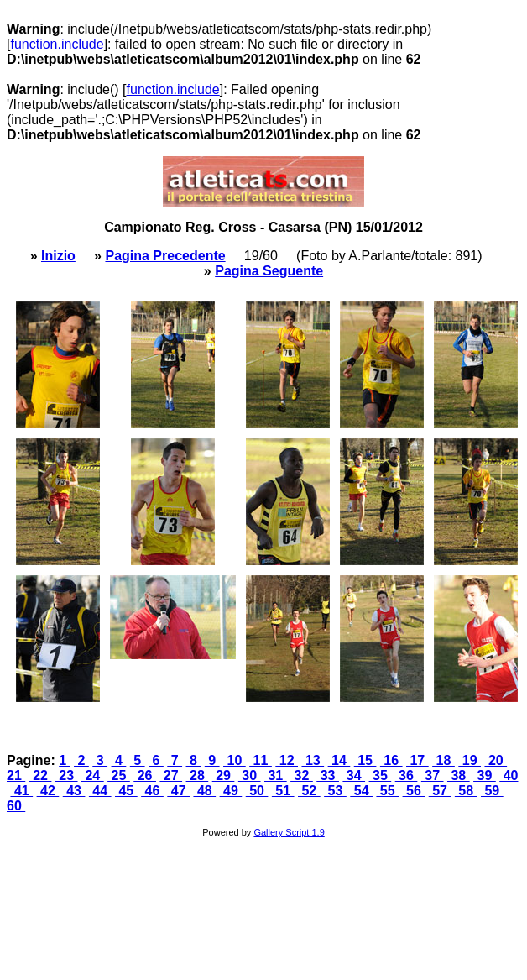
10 (235, 760)
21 (16, 776)
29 (224, 776)
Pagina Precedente (165, 256)
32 (302, 776)
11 (261, 760)
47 (178, 791)
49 (231, 791)
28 (198, 776)
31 (276, 776)
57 (440, 791)
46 (152, 791)
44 (100, 791)
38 (459, 776)
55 (387, 791)
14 (339, 760)
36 (407, 776)
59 (492, 791)
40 (509, 776)
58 (466, 791)
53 (335, 791)
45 (126, 791)
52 (309, 791)
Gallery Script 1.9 (289, 832)
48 (204, 791)
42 (48, 791)
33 (328, 776)
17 (417, 760)
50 (257, 791)
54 (361, 791)
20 (496, 760)
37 (433, 776)
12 (287, 760)
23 (67, 776)
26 (145, 776)
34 (354, 776)
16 (391, 760)
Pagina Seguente (269, 271)
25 (119, 776)
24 (93, 776)
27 (171, 776)
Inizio (58, 256)
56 (414, 791)
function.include (57, 44)
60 (16, 806)
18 (444, 760)
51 (283, 791)
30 (250, 776)
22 (41, 776)
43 (74, 791)
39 (485, 776)
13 (313, 760)
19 (470, 760)
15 (365, 760)
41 (21, 791)
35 (381, 776)
